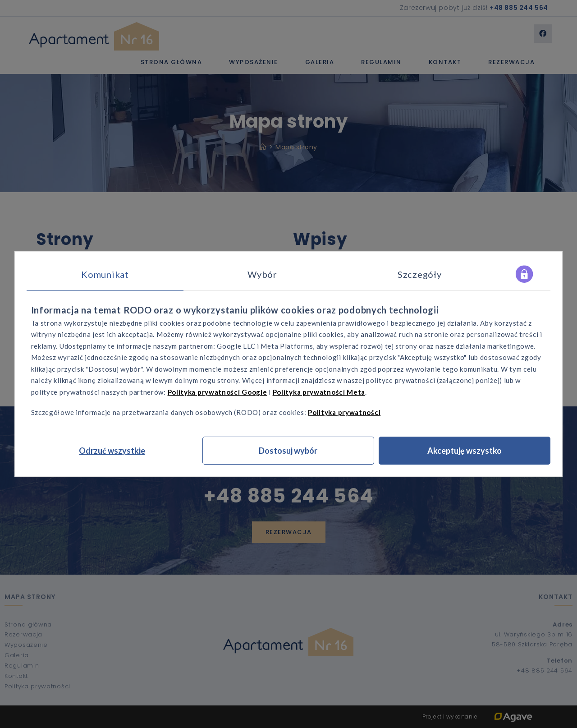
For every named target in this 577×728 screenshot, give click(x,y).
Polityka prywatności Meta (319, 392)
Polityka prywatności (344, 412)
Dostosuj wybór (288, 451)
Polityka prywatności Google (218, 392)
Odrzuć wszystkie (112, 451)
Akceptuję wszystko (465, 451)
